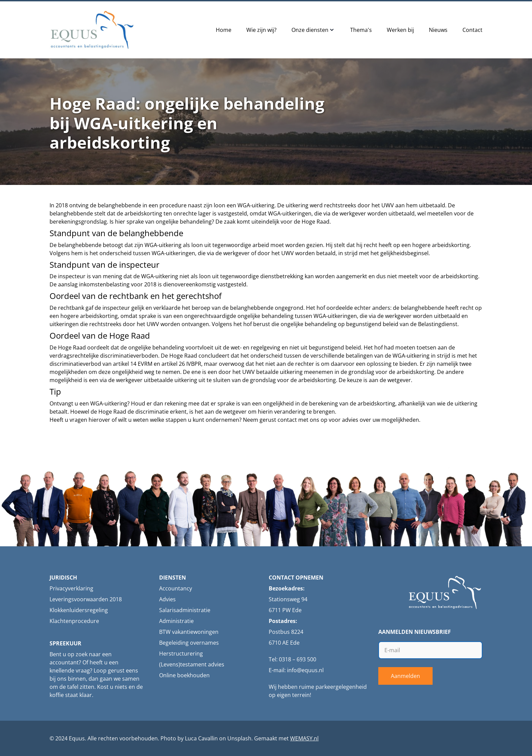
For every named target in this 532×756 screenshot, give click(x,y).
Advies (167, 599)
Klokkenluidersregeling (79, 610)
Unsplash (239, 738)
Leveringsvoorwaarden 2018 (86, 599)
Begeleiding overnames (189, 643)
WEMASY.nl (304, 738)
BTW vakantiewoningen (189, 632)
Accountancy (176, 588)
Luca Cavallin (201, 738)
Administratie (176, 621)
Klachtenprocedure (74, 621)
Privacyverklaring (71, 588)
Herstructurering (181, 654)
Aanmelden (405, 676)
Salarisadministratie (185, 610)
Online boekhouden (184, 675)
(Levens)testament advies (192, 664)
